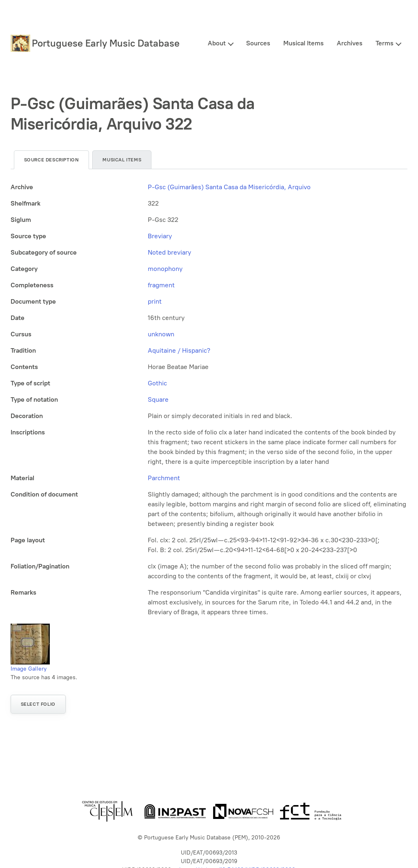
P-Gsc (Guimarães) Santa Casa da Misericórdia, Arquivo (229, 187)
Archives (350, 43)
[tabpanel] (209, 400)
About (217, 43)
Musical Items (303, 43)
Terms (385, 43)
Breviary (160, 236)
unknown (161, 334)
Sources (258, 43)
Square (158, 399)
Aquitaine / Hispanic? (179, 350)
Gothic (157, 383)
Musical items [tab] (122, 160)
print (155, 301)
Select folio (38, 704)
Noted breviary (169, 252)
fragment (161, 285)
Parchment (164, 478)
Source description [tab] (52, 160)
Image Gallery (29, 669)
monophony (165, 269)
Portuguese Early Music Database (106, 43)
